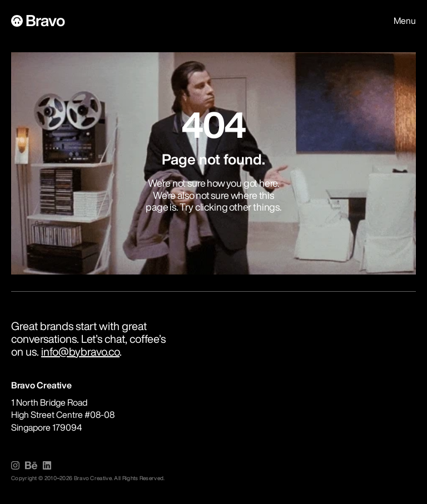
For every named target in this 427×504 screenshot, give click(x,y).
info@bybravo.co (80, 351)
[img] (15, 465)
